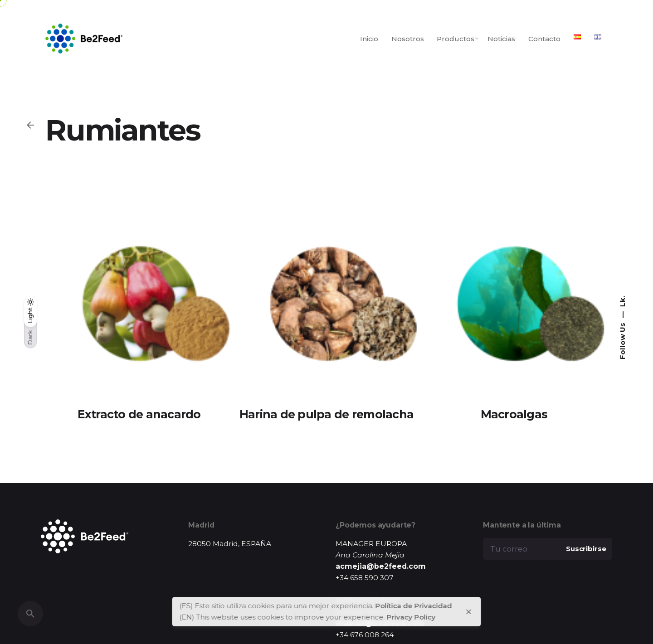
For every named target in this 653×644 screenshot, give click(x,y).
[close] (468, 612)
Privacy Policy (411, 617)
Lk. (622, 301)
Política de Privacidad (414, 606)
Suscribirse (586, 549)
